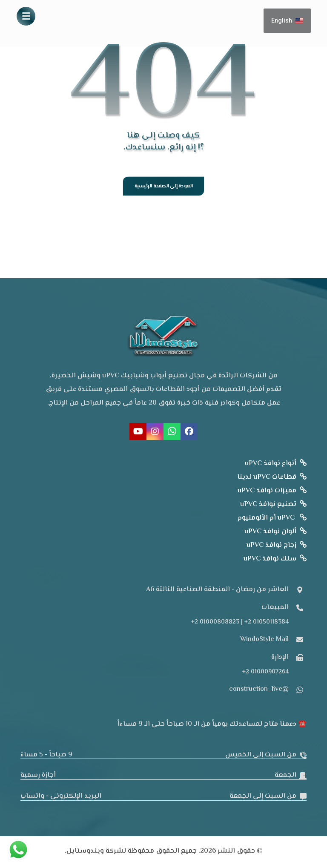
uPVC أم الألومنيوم (272, 519)
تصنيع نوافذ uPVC (273, 505)
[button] (26, 16)
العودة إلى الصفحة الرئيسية (163, 187)
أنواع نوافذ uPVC (276, 464)
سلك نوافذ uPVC (275, 560)
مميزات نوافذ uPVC (272, 492)
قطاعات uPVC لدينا (272, 478)
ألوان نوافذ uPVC (275, 533)
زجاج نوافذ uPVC (277, 546)
